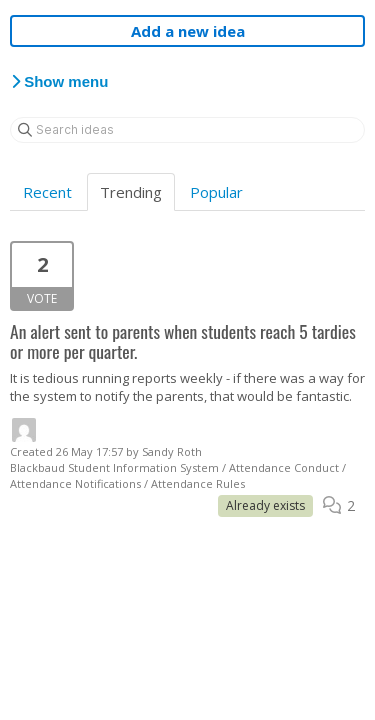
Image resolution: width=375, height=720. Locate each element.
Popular (216, 192)
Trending (131, 192)
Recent (47, 192)
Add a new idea (188, 31)
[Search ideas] (187, 130)
